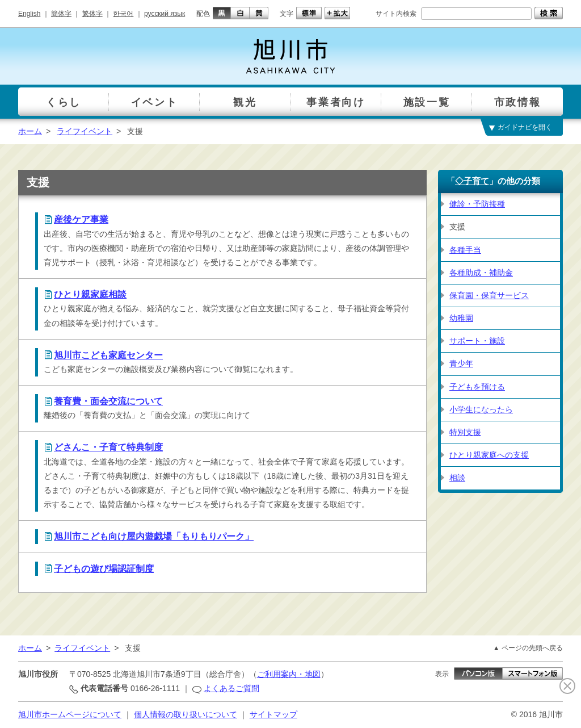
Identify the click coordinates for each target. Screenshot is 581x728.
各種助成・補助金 (481, 273)
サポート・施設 (477, 341)
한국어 (123, 14)
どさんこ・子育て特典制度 (108, 447)
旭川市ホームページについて (70, 714)
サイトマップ (273, 714)
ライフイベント (85, 131)
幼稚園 (461, 318)
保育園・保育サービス (489, 295)
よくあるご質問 (231, 688)
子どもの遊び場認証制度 (104, 569)
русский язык (165, 14)
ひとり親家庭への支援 (489, 455)
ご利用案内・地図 (289, 674)
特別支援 (465, 432)
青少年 (461, 363)
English (29, 14)
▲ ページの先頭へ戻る (528, 648)
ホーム (30, 131)
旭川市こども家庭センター (108, 355)
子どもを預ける (477, 387)
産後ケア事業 (81, 219)
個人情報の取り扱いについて (186, 714)
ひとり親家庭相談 (90, 294)
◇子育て (472, 181)
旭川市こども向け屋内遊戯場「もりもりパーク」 (154, 536)
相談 (457, 478)
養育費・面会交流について (108, 401)
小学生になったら (481, 409)
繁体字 (92, 14)
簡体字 (61, 14)
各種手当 (465, 250)
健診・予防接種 (477, 204)
